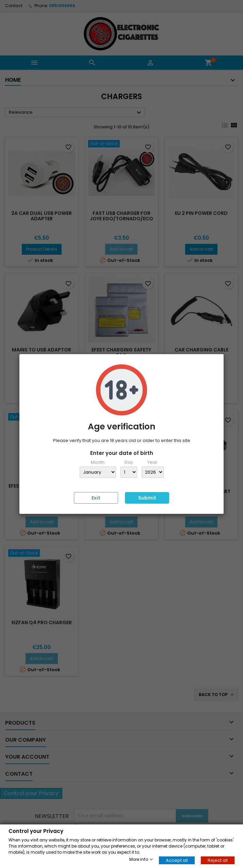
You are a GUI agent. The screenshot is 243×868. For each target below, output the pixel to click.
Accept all (177, 860)
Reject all (218, 860)
